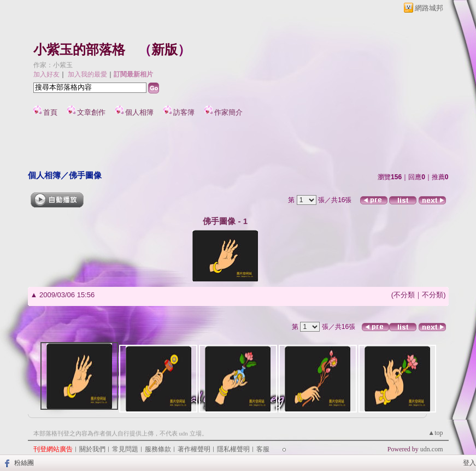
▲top (435, 433)
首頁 (50, 112)
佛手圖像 (85, 175)
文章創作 (91, 112)
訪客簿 (184, 112)
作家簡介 (228, 112)
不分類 (404, 295)
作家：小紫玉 (53, 65)
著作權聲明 (194, 449)
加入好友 (46, 74)
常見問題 (125, 449)
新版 (164, 50)
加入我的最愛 (87, 74)
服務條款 (158, 449)
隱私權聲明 (233, 449)
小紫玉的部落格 (79, 50)
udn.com (432, 449)
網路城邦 (429, 8)
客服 (263, 449)
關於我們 (92, 449)
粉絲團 (24, 463)
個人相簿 (139, 112)
